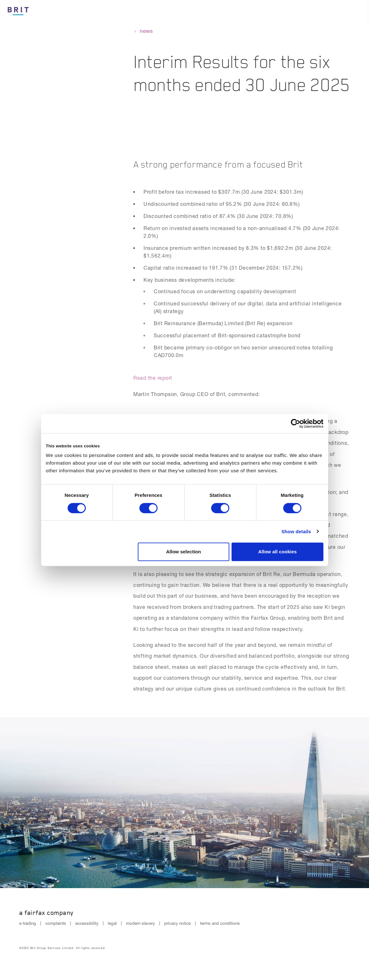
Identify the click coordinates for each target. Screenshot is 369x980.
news (146, 31)
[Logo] (18, 10)
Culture (215, 11)
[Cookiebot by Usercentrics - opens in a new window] (295, 423)
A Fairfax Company (46, 913)
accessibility (87, 923)
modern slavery (140, 923)
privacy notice (177, 923)
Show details (296, 531)
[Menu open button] (358, 11)
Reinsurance (299, 11)
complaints (56, 923)
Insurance (254, 11)
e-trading (28, 923)
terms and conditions (220, 923)
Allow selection (184, 552)
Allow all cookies (278, 552)
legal (112, 923)
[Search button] (336, 11)
